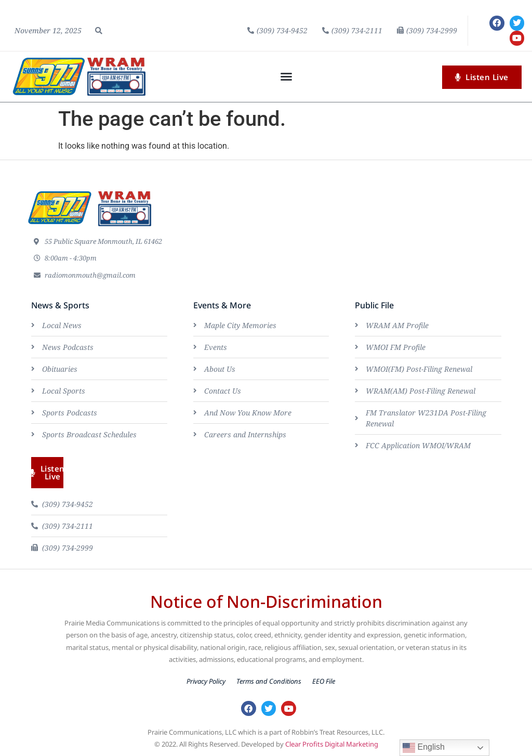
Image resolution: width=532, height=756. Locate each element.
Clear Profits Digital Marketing (332, 744)
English (424, 748)
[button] (99, 31)
